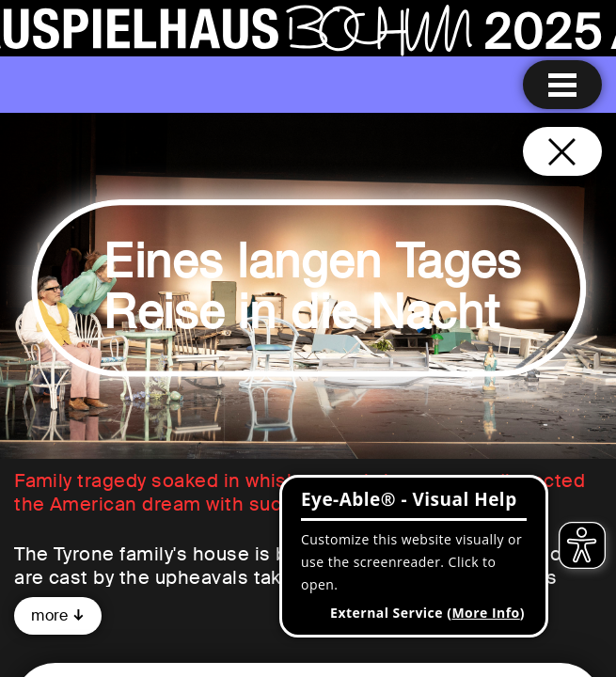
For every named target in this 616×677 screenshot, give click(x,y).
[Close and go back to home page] (562, 151)
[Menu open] (562, 85)
